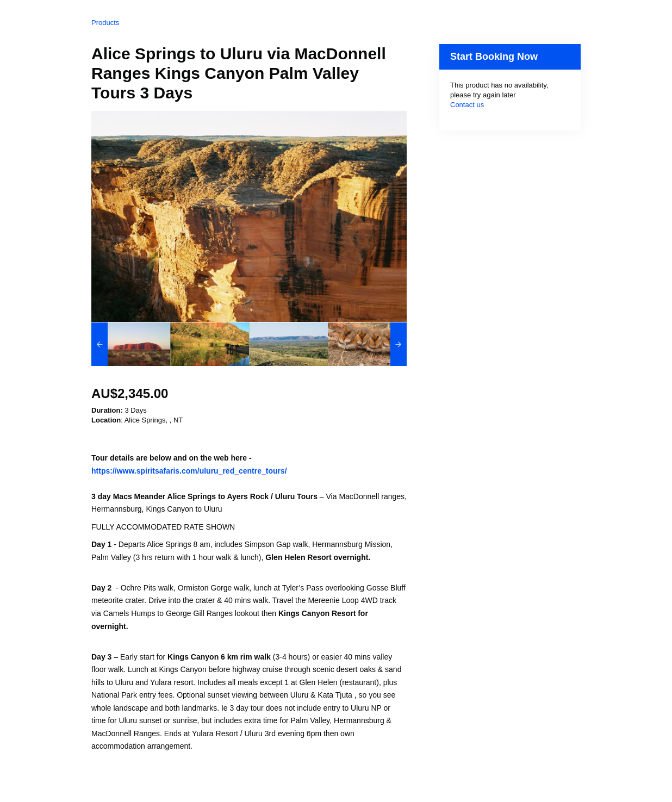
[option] (131, 344)
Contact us (467, 105)
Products (105, 23)
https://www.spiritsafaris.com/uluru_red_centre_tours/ (189, 471)
